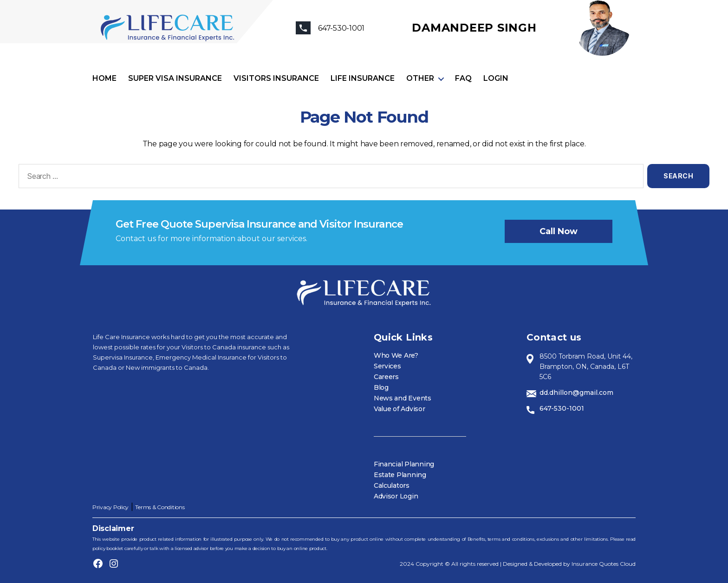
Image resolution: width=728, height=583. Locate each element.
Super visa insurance (175, 78)
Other (420, 78)
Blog (381, 387)
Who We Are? (396, 355)
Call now (559, 231)
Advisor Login (396, 496)
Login (496, 78)
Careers (386, 377)
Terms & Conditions (160, 507)
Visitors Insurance (276, 78)
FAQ (463, 78)
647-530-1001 (562, 408)
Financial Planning (404, 464)
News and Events (403, 398)
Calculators (392, 485)
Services (387, 366)
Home (104, 78)
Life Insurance (363, 78)
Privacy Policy (110, 507)
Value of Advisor (400, 409)
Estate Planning (400, 475)
